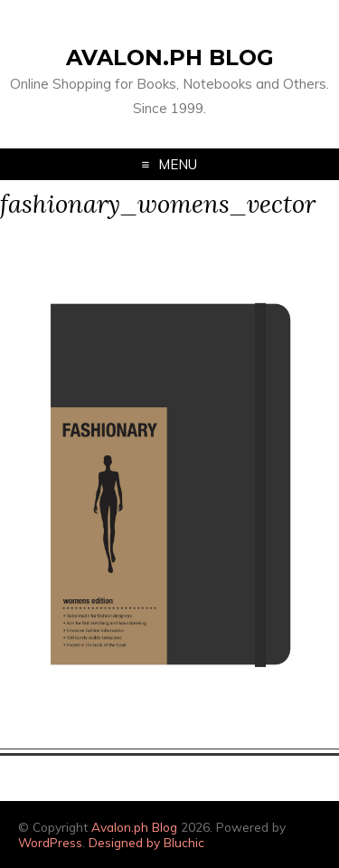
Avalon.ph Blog (170, 57)
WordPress (50, 842)
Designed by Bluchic (146, 842)
